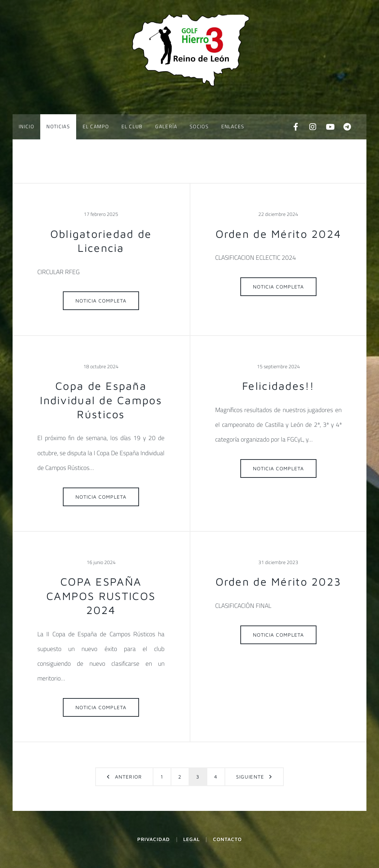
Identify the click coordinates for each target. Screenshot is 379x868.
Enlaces (233, 126)
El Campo (96, 126)
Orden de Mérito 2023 (279, 581)
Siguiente (250, 777)
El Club (132, 126)
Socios (199, 126)
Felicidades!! (278, 386)
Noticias (58, 126)
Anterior (128, 777)
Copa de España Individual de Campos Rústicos (101, 400)
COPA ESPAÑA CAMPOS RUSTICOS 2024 (101, 596)
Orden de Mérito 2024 (279, 234)
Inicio (26, 126)
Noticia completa (101, 301)
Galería (166, 126)
